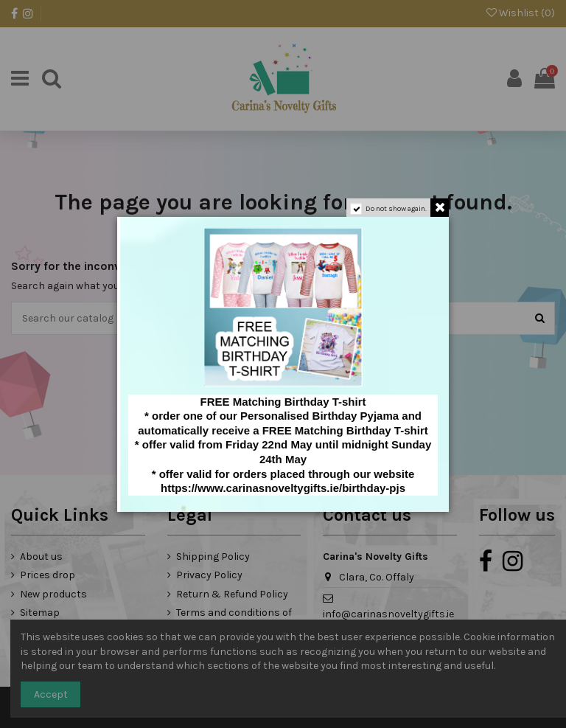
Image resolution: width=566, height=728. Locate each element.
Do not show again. (396, 209)
